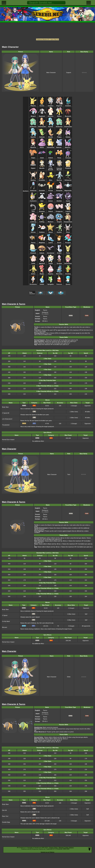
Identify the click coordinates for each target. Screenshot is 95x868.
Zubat (42, 157)
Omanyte (33, 252)
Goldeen (42, 231)
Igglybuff (42, 263)
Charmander (42, 126)
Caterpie (42, 136)
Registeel (42, 115)
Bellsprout (68, 179)
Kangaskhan (68, 221)
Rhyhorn (51, 221)
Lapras (51, 242)
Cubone (68, 211)
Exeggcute (59, 211)
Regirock (59, 105)
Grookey (68, 273)
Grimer (51, 200)
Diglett (33, 167)
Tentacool (33, 190)
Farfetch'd (33, 200)
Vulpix (33, 157)
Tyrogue (59, 263)
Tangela (59, 221)
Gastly (68, 200)
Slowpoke (59, 190)
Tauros (33, 242)
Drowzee (42, 211)
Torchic (42, 105)
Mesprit (33, 115)
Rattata (68, 136)
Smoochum (68, 263)
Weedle (51, 136)
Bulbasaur (33, 126)
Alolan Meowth (51, 168)
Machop (59, 179)
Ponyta (51, 190)
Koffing (42, 221)
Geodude (42, 190)
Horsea (33, 231)
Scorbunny (33, 283)
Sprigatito (51, 283)
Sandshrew (51, 147)
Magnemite (68, 190)
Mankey (33, 179)
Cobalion (68, 105)
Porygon (68, 242)
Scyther (59, 231)
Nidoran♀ (59, 147)
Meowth (42, 167)
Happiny (51, 273)
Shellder (59, 200)
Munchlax (59, 273)
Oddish (51, 157)
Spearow (33, 147)
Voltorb (51, 211)
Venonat (68, 157)
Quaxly (68, 283)
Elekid (33, 273)
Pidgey (59, 136)
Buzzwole (68, 115)
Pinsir (68, 231)
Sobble (42, 283)
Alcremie (51, 115)
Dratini (59, 252)
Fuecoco (59, 283)
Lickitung (33, 221)
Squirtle (51, 126)
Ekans (42, 147)
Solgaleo (51, 105)
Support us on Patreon (47, 852)
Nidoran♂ (68, 147)
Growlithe (42, 179)
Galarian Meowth (59, 168)
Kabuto (42, 252)
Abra (51, 179)
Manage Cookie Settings (66, 848)
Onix (33, 211)
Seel (42, 200)
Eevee (59, 242)
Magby (42, 273)
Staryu (51, 231)
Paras (59, 157)
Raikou (59, 115)
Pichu (68, 252)
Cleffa (33, 263)
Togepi (51, 263)
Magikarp (42, 242)
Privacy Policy (53, 848)
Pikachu (33, 105)
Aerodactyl (51, 252)
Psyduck (68, 167)
